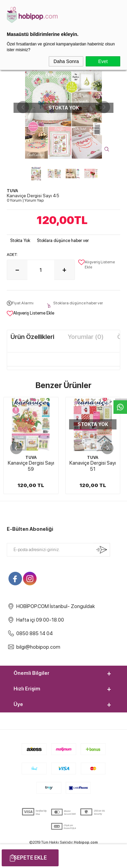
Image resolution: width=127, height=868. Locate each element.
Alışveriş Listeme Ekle (97, 265)
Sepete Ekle (30, 858)
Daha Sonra (66, 61)
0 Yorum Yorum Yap (25, 200)
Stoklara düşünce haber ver (63, 240)
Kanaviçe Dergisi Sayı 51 (93, 466)
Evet (103, 61)
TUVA (31, 458)
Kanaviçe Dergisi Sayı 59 (31, 466)
